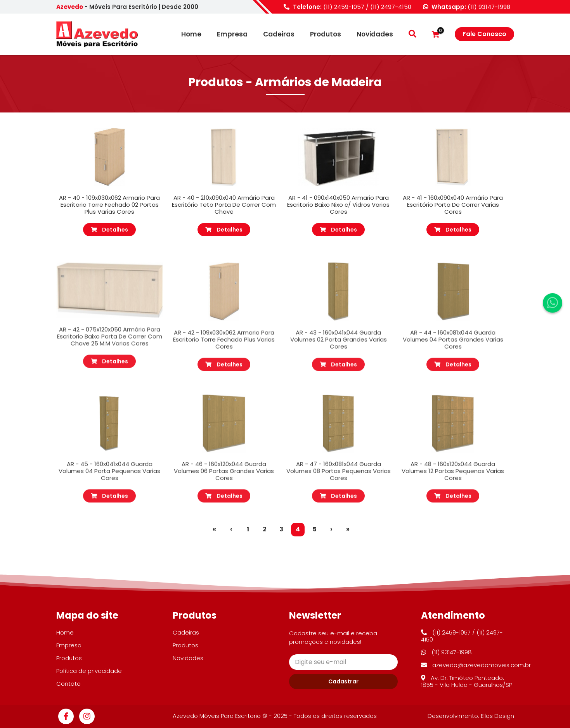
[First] (214, 530)
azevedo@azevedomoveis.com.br (476, 665)
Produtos (326, 34)
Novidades (375, 34)
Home (191, 34)
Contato (68, 684)
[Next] (331, 530)
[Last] (348, 530)
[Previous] (231, 530)
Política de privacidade (89, 671)
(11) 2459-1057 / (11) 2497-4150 (367, 7)
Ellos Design (497, 716)
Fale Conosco (484, 34)
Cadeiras (279, 34)
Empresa (232, 34)
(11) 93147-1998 (489, 7)
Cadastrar (343, 681)
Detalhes (109, 230)
